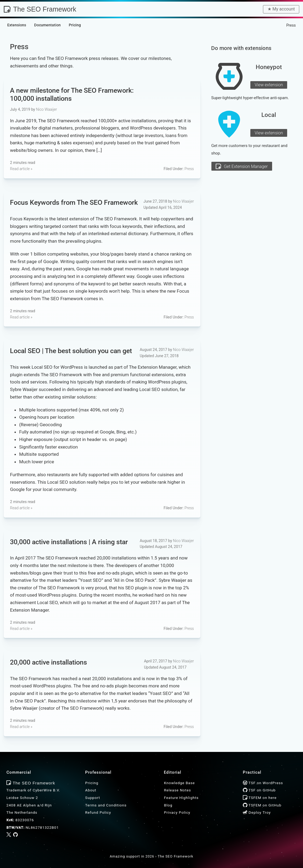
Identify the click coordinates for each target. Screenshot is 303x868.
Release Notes (177, 790)
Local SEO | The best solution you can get (71, 351)
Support (93, 798)
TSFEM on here (260, 798)
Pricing (92, 783)
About (91, 790)
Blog (168, 805)
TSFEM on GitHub (262, 805)
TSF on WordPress (263, 783)
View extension (269, 85)
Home (276, 25)
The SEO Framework (40, 9)
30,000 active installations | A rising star (69, 542)
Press (189, 169)
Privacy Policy (177, 812)
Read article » (21, 169)
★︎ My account (281, 9)
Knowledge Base (179, 783)
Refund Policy (98, 812)
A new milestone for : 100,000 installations (72, 94)
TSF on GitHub (259, 790)
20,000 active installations (48, 662)
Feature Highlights (181, 798)
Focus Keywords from (74, 202)
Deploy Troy (257, 812)
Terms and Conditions (106, 805)
